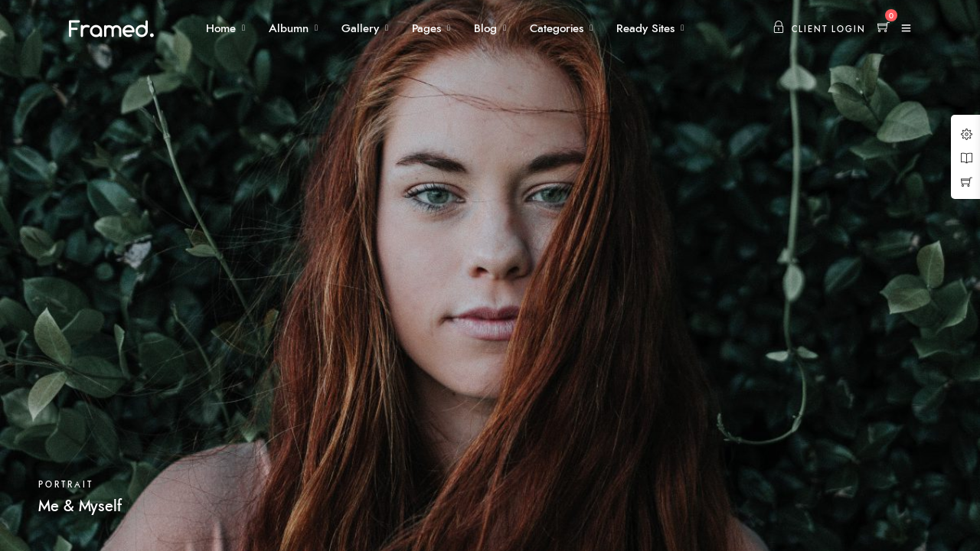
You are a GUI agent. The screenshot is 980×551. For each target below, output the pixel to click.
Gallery (360, 29)
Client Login (819, 29)
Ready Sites (645, 29)
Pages (426, 29)
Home (221, 29)
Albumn (289, 29)
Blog (485, 29)
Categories (557, 29)
